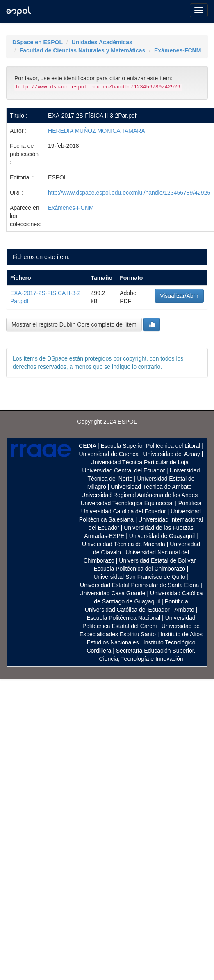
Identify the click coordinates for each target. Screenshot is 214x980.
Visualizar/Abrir (179, 296)
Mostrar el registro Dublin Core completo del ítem (74, 324)
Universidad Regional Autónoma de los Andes (139, 495)
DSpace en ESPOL (38, 42)
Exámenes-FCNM (178, 50)
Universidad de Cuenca (109, 454)
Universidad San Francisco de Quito (139, 577)
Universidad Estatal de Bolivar (157, 560)
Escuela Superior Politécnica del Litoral (151, 446)
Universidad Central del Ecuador (124, 470)
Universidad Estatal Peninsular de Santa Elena (139, 585)
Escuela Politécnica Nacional (123, 618)
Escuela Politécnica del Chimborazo (140, 569)
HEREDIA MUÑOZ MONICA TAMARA (97, 131)
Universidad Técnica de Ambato (151, 487)
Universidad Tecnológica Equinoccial (127, 503)
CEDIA (87, 446)
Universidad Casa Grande (113, 593)
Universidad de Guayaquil (162, 536)
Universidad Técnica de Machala (124, 544)
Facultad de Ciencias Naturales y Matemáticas (83, 50)
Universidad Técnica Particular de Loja (140, 462)
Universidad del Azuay (172, 454)
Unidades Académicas (102, 42)
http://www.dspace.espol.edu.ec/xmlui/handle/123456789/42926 (129, 193)
